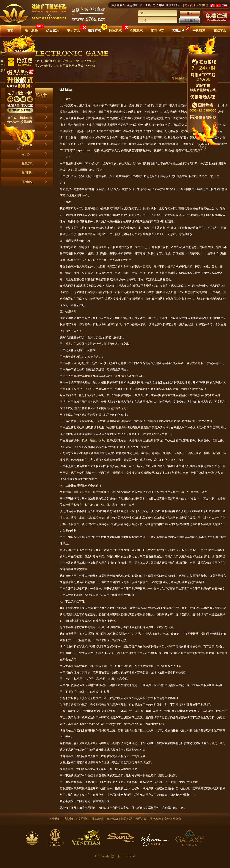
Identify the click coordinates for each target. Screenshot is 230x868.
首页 (11, 30)
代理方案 (141, 819)
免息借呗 (132, 5)
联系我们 (83, 819)
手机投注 (199, 30)
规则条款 (155, 819)
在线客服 (220, 30)
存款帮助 (112, 819)
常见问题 (126, 819)
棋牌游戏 (94, 30)
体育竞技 (157, 30)
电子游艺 (73, 30)
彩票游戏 (136, 30)
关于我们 (55, 819)
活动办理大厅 (174, 5)
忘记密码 (190, 20)
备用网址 (27, 173)
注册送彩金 (118, 5)
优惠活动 (178, 30)
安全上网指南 (172, 819)
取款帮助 (98, 819)
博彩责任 (69, 819)
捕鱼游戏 (115, 30)
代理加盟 (203, 5)
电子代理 (190, 5)
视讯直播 (32, 30)
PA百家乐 (52, 30)
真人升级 (145, 5)
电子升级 (158, 5)
